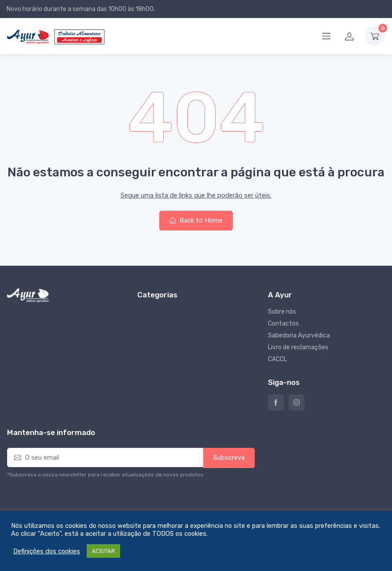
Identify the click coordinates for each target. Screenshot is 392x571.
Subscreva (229, 458)
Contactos (283, 324)
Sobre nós (282, 312)
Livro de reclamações (298, 347)
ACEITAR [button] (103, 551)
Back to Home (196, 220)
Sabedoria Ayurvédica (299, 335)
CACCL (277, 359)
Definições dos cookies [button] (47, 551)
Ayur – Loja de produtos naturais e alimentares (276, 403)
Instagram (297, 403)
